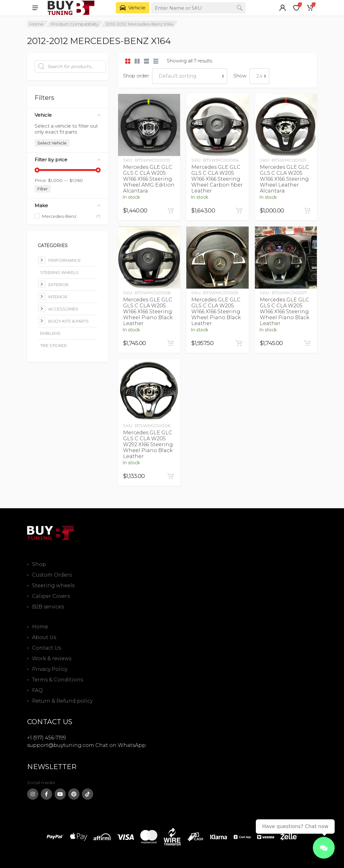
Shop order (136, 76)
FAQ (37, 690)
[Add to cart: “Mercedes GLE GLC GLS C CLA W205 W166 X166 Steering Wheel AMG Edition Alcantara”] (170, 211)
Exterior (58, 285)
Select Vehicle (52, 143)
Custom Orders (52, 575)
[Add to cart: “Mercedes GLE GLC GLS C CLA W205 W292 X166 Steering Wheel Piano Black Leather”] (170, 476)
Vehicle (68, 115)
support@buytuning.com (61, 745)
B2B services (48, 607)
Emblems (50, 333)
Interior (58, 297)
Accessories (63, 309)
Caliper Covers (51, 596)
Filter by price (68, 160)
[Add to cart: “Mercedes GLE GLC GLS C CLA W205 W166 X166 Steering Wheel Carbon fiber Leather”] (239, 211)
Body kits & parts (69, 321)
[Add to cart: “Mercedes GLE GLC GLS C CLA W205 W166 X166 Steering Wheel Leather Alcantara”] (307, 211)
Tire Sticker (53, 345)
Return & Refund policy (62, 701)
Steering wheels (53, 585)
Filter (43, 189)
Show (240, 76)
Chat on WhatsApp (121, 745)
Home (36, 24)
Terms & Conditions (57, 680)
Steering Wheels (59, 272)
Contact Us (47, 648)
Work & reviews (52, 658)
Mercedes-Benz (59, 216)
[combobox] (198, 8)
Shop (39, 564)
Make (68, 205)
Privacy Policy (50, 669)
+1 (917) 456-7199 (47, 738)
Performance (64, 260)
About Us (44, 637)
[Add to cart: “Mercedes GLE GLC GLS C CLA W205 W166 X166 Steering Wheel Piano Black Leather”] (170, 343)
